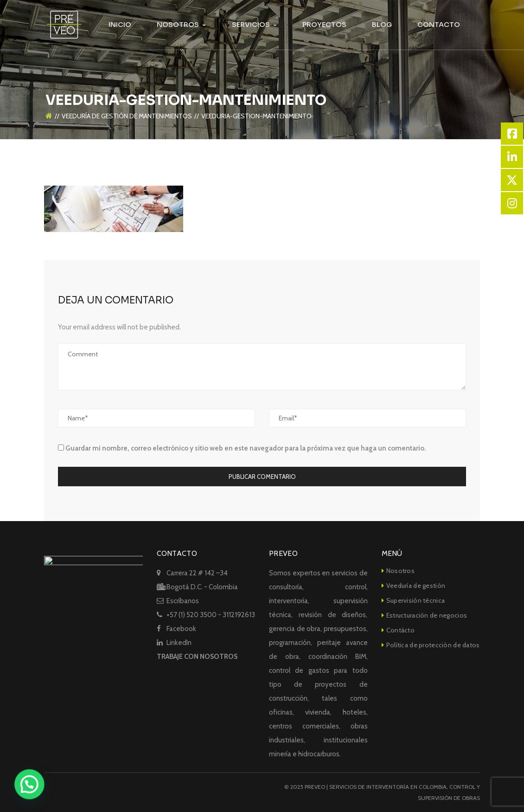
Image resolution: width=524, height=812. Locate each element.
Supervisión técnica (415, 600)
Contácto (400, 630)
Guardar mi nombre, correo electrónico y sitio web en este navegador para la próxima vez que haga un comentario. (246, 448)
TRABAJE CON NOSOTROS (197, 657)
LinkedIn (179, 643)
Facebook (181, 629)
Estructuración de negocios (427, 615)
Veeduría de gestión (416, 586)
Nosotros (400, 571)
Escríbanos (183, 601)
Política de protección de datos (433, 645)
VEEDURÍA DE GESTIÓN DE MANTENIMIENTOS (127, 102)
